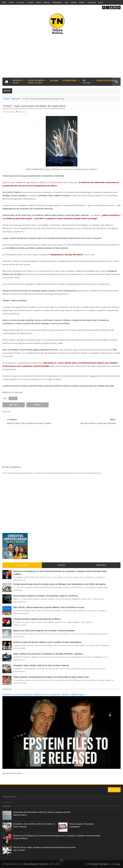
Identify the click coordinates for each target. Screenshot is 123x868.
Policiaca (30, 3)
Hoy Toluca (21, 3)
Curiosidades (92, 3)
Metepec (11, 3)
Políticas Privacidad (99, 864)
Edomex (38, 3)
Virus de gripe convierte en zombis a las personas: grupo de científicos (46, 596)
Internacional (57, 3)
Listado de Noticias (106, 81)
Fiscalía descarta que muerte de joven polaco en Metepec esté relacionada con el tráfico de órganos (60, 584)
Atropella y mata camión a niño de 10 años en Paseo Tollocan (41, 665)
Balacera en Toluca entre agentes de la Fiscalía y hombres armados (44, 631)
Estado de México (36, 82)
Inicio (4, 3)
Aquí (118, 864)
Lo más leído (22, 565)
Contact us (114, 790)
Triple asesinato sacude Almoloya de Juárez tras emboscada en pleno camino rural (51, 677)
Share (38, 405)
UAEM (66, 3)
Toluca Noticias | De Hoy (34, 864)
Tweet (14, 405)
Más (86, 82)
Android (74, 3)
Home (6, 99)
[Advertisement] (37, 56)
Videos (101, 3)
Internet (82, 3)
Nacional (47, 3)
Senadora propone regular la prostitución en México (37, 619)
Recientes (17, 82)
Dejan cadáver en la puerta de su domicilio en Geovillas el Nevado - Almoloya (48, 654)
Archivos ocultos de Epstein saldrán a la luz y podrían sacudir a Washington (47, 642)
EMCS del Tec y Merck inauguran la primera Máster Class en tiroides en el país (49, 607)
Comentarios (101, 565)
